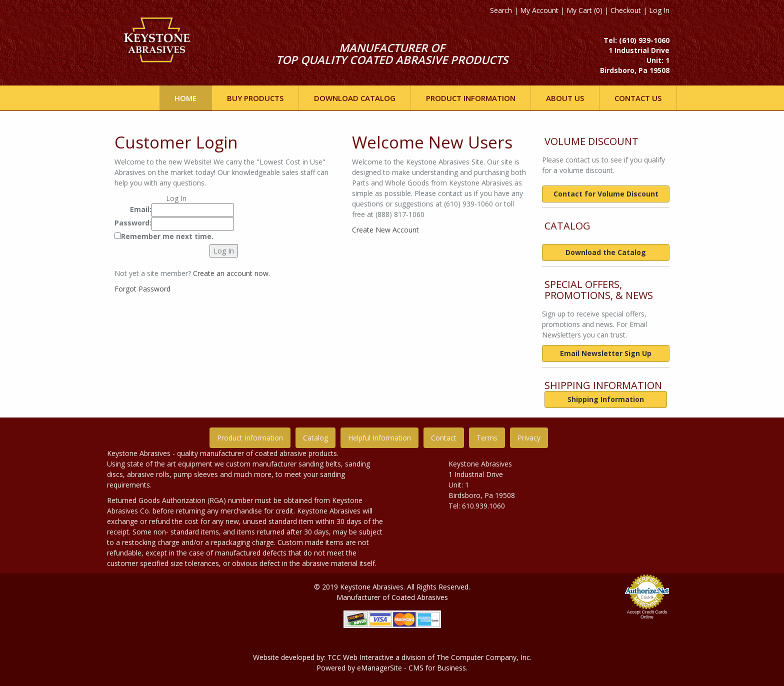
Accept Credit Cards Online (647, 614)
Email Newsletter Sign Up (606, 353)
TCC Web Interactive (360, 657)
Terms (487, 438)
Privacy (529, 438)
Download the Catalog (606, 252)
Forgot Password (142, 289)
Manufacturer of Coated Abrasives (392, 597)
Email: (141, 209)
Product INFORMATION (471, 98)
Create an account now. (231, 273)
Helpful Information (379, 438)
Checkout (626, 10)
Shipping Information (606, 399)
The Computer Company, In (481, 657)
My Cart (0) (584, 10)
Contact (444, 438)
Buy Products (255, 98)
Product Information (250, 438)
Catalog (315, 438)
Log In (659, 10)
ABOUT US (565, 98)
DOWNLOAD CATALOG (355, 98)
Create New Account (385, 230)
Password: (133, 223)
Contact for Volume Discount (606, 194)
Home (185, 98)
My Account (539, 10)
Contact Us (638, 98)
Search (501, 10)
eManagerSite (379, 668)
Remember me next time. (167, 236)
